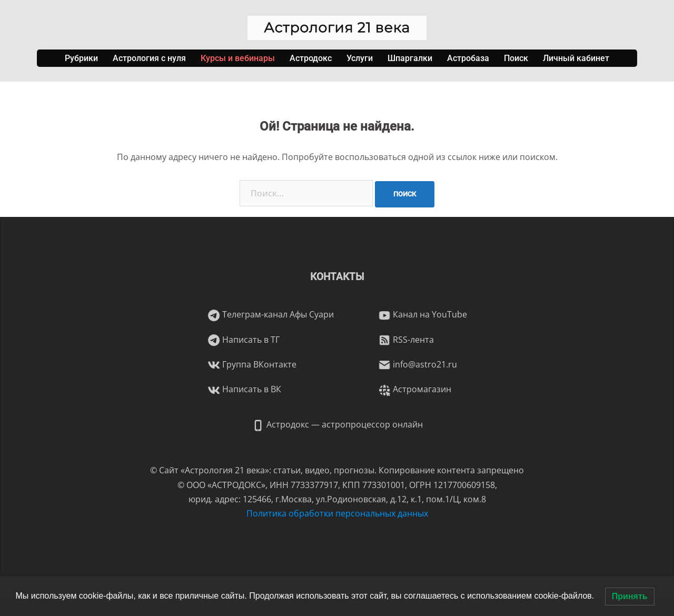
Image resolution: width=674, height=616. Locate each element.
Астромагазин (415, 389)
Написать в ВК (244, 389)
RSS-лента (406, 340)
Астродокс (311, 58)
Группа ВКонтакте (252, 364)
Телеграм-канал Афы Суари (271, 314)
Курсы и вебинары (238, 58)
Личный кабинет (576, 58)
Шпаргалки (410, 58)
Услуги (360, 58)
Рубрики (81, 58)
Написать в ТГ (244, 340)
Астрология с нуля (149, 58)
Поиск (516, 58)
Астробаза (468, 58)
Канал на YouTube (423, 314)
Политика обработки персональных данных (337, 513)
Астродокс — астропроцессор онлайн (337, 424)
